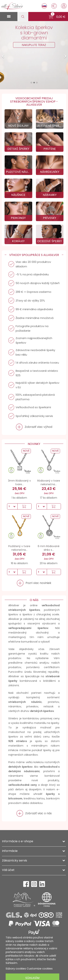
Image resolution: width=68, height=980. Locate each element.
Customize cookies (40, 968)
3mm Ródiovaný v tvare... (19, 482)
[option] (34, 55)
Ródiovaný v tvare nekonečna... (49, 482)
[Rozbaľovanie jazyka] (44, 6)
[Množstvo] (12, 506)
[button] (57, 17)
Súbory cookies (16, 968)
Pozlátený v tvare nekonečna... (19, 548)
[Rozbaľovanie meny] (54, 6)
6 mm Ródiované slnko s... (49, 548)
